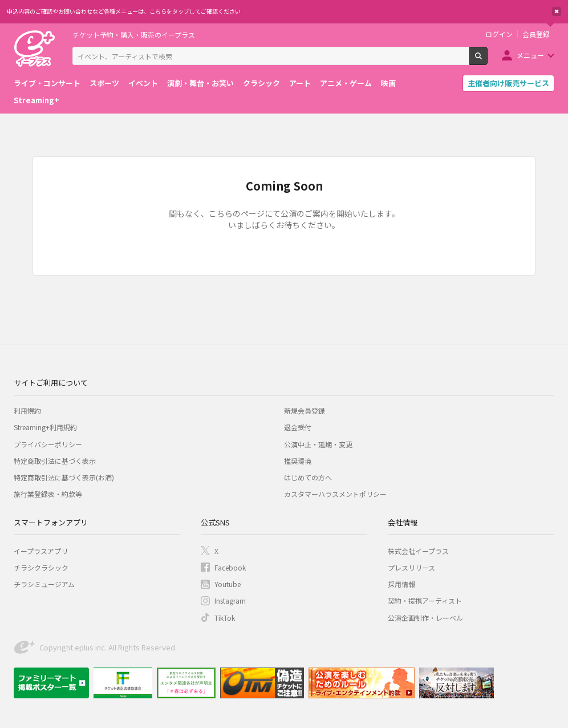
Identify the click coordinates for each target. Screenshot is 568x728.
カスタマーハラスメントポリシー (335, 494)
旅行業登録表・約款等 (48, 494)
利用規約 (27, 410)
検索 (487, 60)
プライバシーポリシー (48, 444)
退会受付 (298, 427)
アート (300, 83)
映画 (388, 83)
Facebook (230, 567)
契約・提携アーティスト (425, 600)
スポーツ (104, 83)
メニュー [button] (530, 55)
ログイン (499, 34)
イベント (143, 83)
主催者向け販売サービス (508, 83)
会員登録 (536, 34)
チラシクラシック (41, 567)
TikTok (225, 618)
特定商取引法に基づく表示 (55, 461)
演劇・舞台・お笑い (200, 83)
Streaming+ (36, 100)
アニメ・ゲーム (346, 83)
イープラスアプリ (41, 551)
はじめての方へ (308, 477)
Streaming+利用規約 (45, 427)
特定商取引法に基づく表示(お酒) (64, 477)
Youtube (228, 584)
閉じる (557, 11)
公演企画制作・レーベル (425, 618)
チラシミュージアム (44, 584)
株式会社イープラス (418, 551)
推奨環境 (298, 461)
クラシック (261, 83)
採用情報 (401, 584)
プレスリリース (411, 567)
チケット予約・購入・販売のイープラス (134, 35)
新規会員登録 (305, 410)
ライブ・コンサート (47, 83)
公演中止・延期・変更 (318, 444)
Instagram (230, 600)
